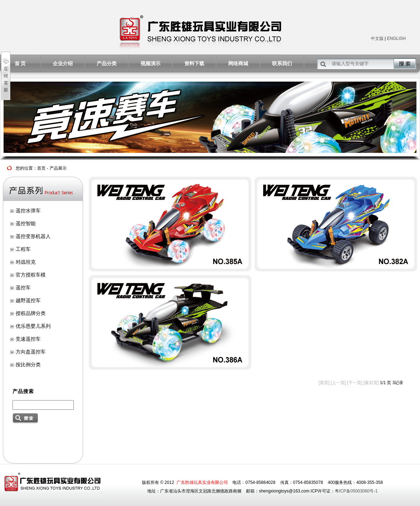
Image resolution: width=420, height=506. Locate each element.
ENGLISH (396, 38)
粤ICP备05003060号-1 (356, 491)
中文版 (377, 38)
